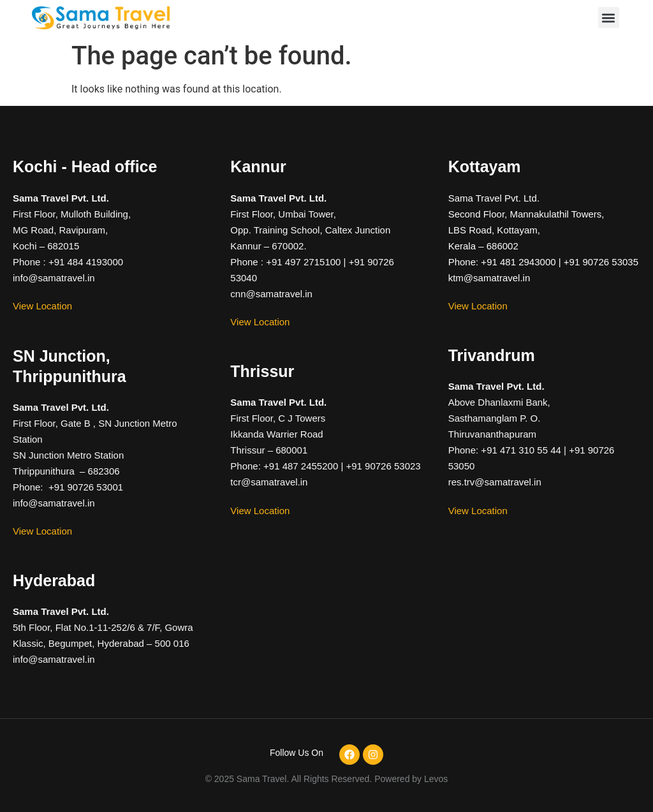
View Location (42, 306)
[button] (609, 18)
